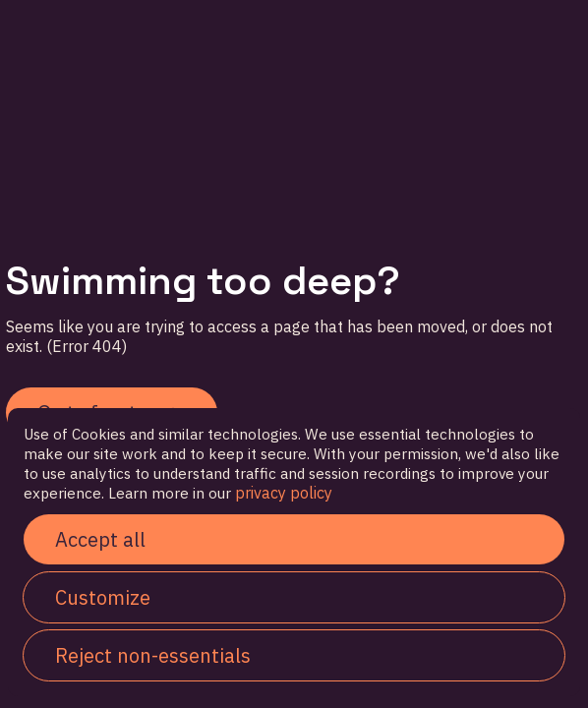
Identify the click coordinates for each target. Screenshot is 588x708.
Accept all (100, 539)
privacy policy (282, 493)
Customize (103, 597)
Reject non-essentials (153, 655)
